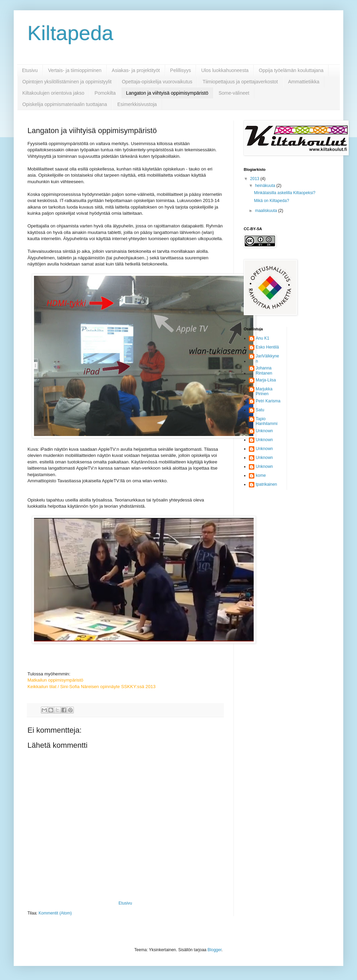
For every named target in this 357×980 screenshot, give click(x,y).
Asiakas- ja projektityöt (136, 70)
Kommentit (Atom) (55, 913)
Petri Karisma (268, 401)
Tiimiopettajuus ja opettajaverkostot (240, 82)
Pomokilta (105, 93)
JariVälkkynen (267, 358)
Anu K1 (262, 338)
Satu (260, 410)
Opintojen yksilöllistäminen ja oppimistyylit (67, 82)
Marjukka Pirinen (264, 391)
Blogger (215, 950)
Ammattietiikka (304, 82)
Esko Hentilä (267, 347)
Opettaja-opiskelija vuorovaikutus (157, 82)
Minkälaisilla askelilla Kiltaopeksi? (285, 193)
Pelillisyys (181, 70)
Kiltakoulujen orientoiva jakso (53, 93)
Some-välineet (234, 93)
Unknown (264, 431)
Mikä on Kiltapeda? (272, 201)
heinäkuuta (266, 186)
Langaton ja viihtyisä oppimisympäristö (167, 93)
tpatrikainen (266, 484)
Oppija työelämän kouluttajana (291, 70)
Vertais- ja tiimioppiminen (75, 70)
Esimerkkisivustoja (137, 104)
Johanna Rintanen (264, 370)
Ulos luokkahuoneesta (225, 70)
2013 (255, 179)
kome (261, 475)
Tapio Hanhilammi (267, 421)
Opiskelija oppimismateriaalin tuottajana (65, 104)
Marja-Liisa (266, 380)
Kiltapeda (70, 33)
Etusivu (30, 70)
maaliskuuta (267, 211)
